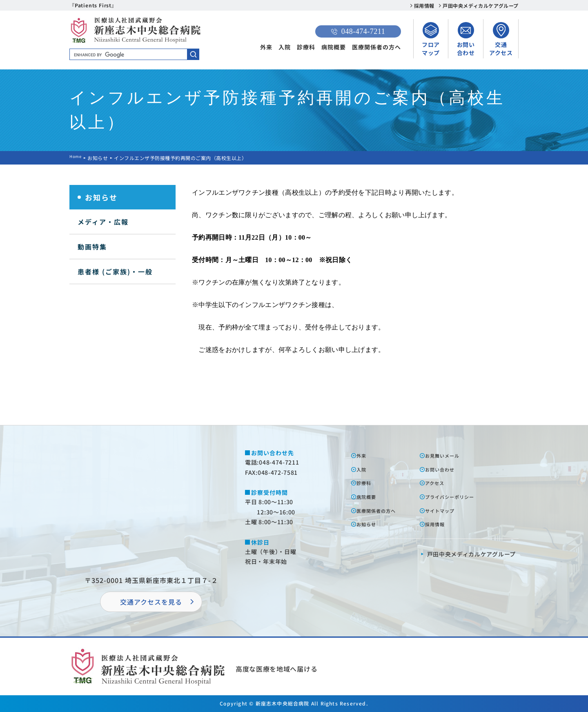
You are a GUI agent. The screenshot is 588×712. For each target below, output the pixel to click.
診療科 (306, 47)
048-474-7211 (358, 31)
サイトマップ (445, 510)
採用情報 (424, 6)
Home (77, 158)
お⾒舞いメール (448, 455)
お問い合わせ (445, 469)
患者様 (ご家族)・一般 (115, 271)
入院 (285, 47)
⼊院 (364, 469)
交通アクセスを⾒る (151, 602)
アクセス (439, 483)
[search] (134, 55)
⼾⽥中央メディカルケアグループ (472, 554)
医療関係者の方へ (376, 47)
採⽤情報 (439, 524)
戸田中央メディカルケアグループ (481, 6)
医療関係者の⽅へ (383, 510)
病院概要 (334, 47)
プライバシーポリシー (457, 496)
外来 (266, 47)
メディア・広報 (103, 222)
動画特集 (92, 247)
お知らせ (100, 158)
